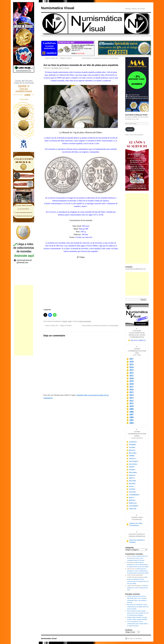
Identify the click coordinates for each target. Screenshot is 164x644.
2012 (130, 401)
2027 (130, 359)
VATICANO (131, 509)
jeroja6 (67, 68)
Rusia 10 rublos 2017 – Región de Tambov (58, 58)
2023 (130, 370)
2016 (130, 390)
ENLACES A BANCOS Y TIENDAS (136, 541)
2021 (130, 376)
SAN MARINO (132, 506)
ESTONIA (131, 470)
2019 (130, 381)
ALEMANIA (132, 442)
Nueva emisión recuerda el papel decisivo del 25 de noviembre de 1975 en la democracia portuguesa (138, 613)
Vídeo (70, 321)
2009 (130, 409)
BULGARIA (131, 453)
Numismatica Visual (58, 8)
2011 (130, 403)
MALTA (130, 498)
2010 (130, 406)
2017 (130, 387)
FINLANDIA (132, 472)
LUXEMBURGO (133, 495)
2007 (130, 415)
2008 (130, 412)
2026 (130, 362)
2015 (130, 392)
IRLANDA (131, 484)
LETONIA (131, 489)
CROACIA (131, 459)
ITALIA (130, 486)
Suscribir (130, 129)
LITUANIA (131, 492)
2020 (130, 378)
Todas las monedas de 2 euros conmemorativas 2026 (138, 588)
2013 (130, 398)
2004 (130, 423)
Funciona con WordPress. (135, 638)
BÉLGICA (131, 450)
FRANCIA (131, 475)
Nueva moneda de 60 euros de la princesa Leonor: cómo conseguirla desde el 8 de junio (137, 558)
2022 (130, 373)
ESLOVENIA (132, 464)
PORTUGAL (132, 503)
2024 (130, 367)
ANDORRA (131, 445)
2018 (130, 384)
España (65, 321)
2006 (130, 417)
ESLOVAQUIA (132, 461)
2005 (130, 420)
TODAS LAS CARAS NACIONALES (134, 524)
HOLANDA (131, 481)
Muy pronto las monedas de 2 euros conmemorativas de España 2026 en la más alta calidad (138, 565)
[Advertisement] (24, 320)
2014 (130, 395)
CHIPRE (130, 456)
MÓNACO (131, 500)
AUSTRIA (131, 447)
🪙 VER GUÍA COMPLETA (137, 340)
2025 (130, 364)
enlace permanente (85, 321)
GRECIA (131, 478)
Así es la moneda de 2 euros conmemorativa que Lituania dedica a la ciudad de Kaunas (138, 624)
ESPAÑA (130, 467)
